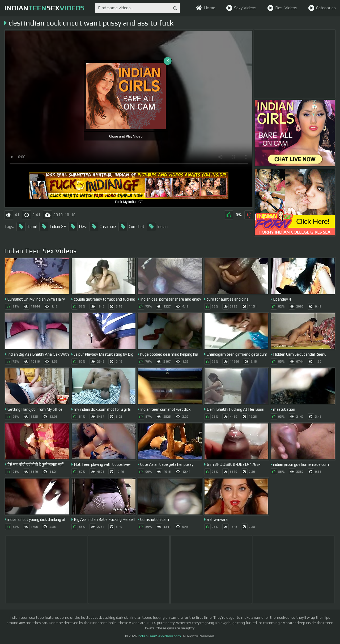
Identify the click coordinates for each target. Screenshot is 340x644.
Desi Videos (282, 8)
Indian (157, 227)
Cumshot (131, 227)
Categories (322, 8)
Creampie (103, 227)
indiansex (44, 8)
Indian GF (53, 227)
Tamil (27, 227)
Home (205, 8)
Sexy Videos (241, 8)
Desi (78, 227)
